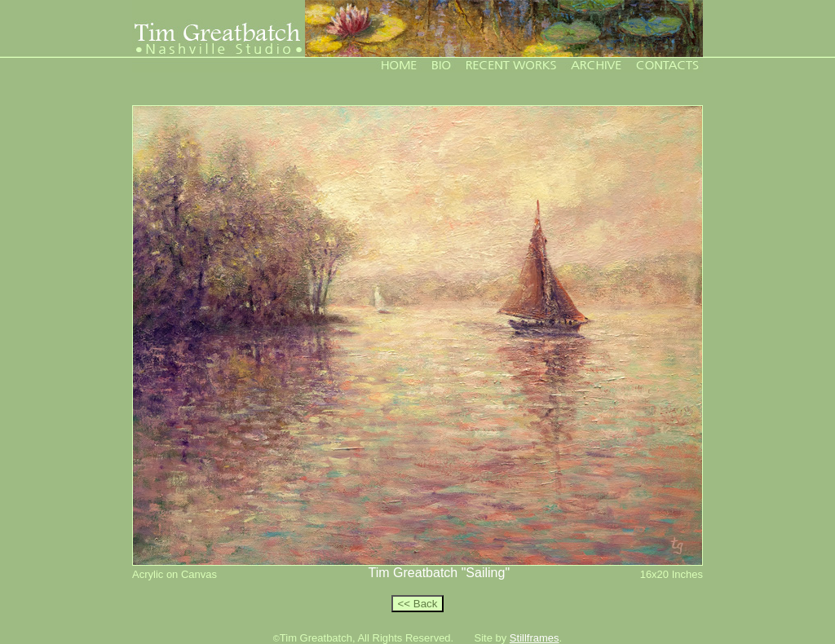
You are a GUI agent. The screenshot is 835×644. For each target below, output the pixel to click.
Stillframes (535, 638)
